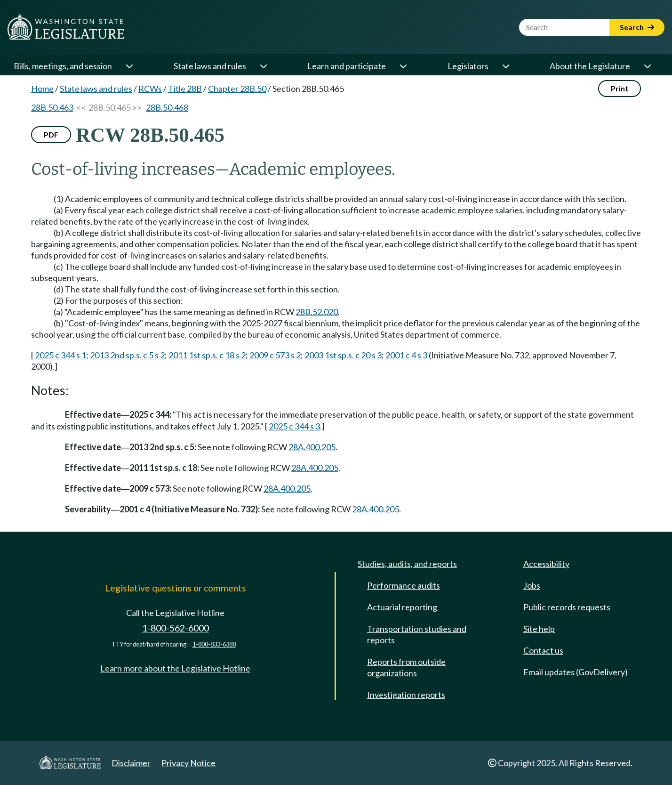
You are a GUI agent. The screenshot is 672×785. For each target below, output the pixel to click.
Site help (539, 629)
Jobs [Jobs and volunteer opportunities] (532, 585)
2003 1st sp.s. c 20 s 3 (343, 355)
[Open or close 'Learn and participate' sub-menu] (403, 66)
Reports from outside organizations (406, 667)
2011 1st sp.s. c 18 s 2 (207, 355)
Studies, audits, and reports (407, 564)
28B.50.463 (52, 107)
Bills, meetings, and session (63, 66)
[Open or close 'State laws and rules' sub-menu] (263, 66)
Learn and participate (347, 66)
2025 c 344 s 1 (60, 355)
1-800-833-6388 (214, 644)
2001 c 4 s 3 (406, 355)
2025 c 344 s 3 (294, 426)
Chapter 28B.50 (237, 89)
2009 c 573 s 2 (275, 355)
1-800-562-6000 (176, 628)
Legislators (468, 66)
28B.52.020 (317, 312)
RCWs (150, 89)
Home (42, 89)
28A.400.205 (312, 447)
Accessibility (546, 564)
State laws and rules (210, 66)
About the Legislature (590, 66)
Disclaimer (131, 763)
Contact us (543, 650)
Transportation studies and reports (417, 634)
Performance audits (404, 585)
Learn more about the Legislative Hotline (175, 668)
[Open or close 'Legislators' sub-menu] (505, 66)
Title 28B (185, 89)
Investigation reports (406, 695)
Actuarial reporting (402, 607)
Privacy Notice (188, 763)
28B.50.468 (167, 107)
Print (620, 88)
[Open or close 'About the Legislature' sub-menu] (647, 66)
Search (637, 27)
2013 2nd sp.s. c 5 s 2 (127, 355)
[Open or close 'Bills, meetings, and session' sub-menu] (129, 66)
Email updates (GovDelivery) (576, 672)
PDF (51, 134)
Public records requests (567, 607)
